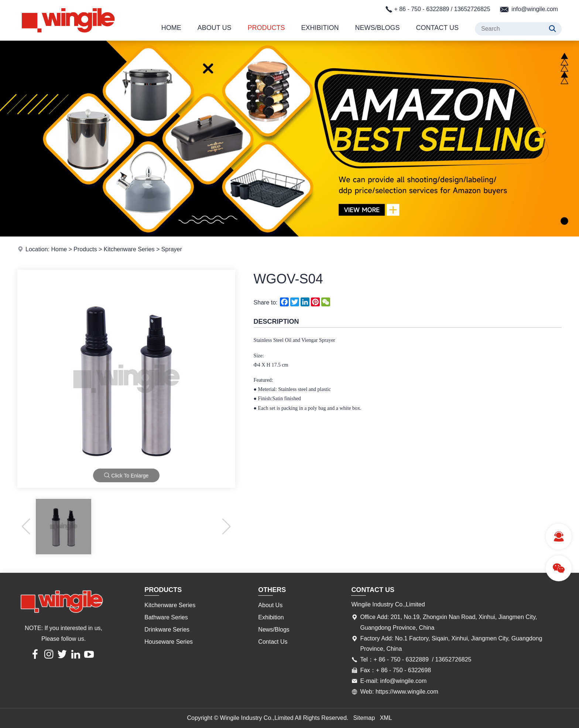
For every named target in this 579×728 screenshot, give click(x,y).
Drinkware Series (167, 630)
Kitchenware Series (129, 249)
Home (171, 28)
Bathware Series (166, 617)
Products (266, 28)
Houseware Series (169, 642)
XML (386, 718)
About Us (215, 28)
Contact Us (437, 28)
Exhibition (320, 28)
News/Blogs (378, 28)
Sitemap (364, 718)
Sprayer (172, 249)
